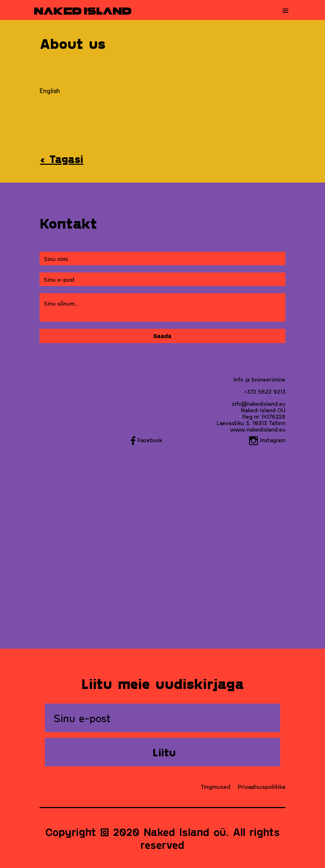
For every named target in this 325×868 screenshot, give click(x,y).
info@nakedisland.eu (259, 404)
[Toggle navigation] (285, 11)
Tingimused (215, 787)
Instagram (267, 440)
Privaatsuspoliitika (262, 787)
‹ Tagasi (62, 159)
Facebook (147, 440)
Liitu (164, 752)
